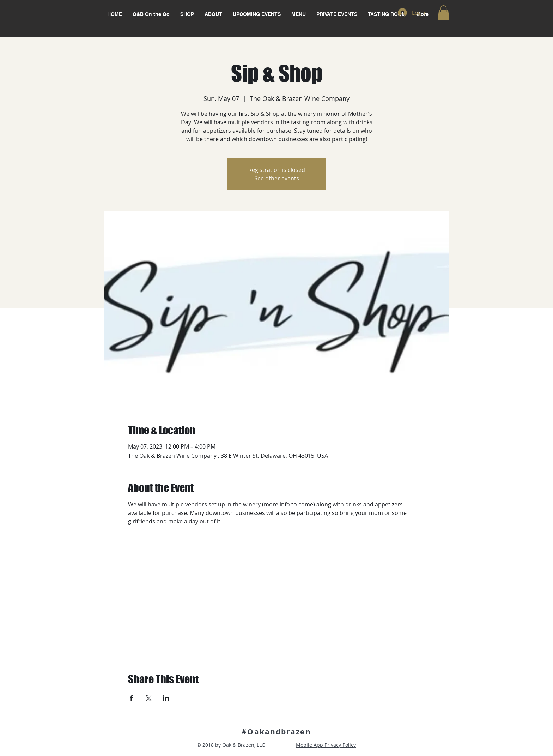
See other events (277, 178)
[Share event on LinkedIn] (166, 698)
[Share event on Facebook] (131, 698)
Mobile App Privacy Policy (326, 745)
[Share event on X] (149, 698)
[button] (443, 13)
